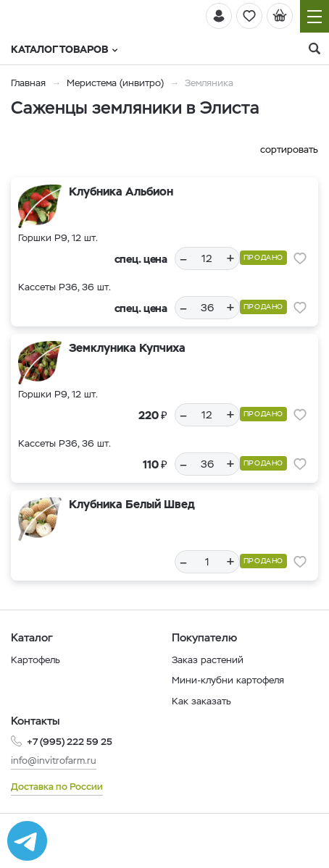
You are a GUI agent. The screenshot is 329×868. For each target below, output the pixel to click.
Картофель (36, 660)
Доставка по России (57, 787)
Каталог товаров (64, 49)
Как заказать (201, 701)
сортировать (289, 149)
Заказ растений (208, 660)
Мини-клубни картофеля (228, 680)
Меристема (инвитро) (117, 83)
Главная (28, 83)
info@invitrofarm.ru (54, 760)
